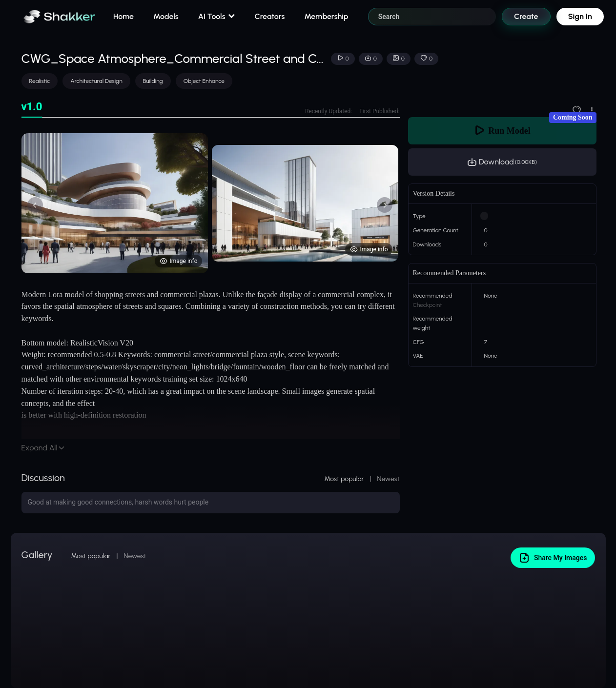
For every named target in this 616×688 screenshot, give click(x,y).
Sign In (580, 16)
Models (166, 16)
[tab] (32, 107)
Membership (326, 16)
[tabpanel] (211, 203)
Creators (270, 16)
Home (123, 16)
